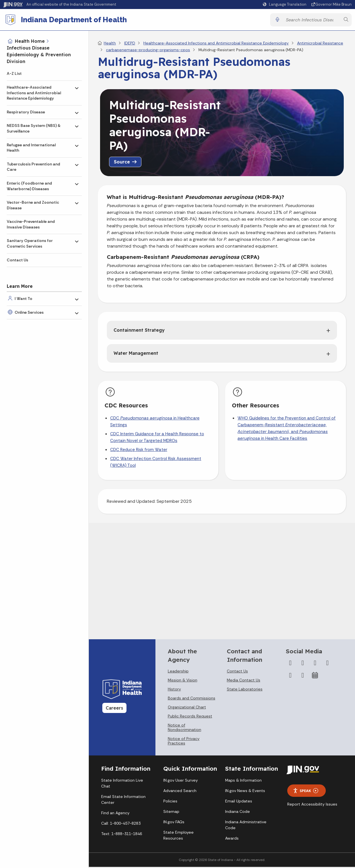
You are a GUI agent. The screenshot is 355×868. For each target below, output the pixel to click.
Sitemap (171, 814)
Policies (170, 803)
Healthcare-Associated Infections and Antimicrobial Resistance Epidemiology (34, 93)
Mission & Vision (183, 682)
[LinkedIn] (290, 678)
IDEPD (130, 45)
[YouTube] (327, 665)
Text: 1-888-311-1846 (122, 836)
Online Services (29, 312)
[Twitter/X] (303, 665)
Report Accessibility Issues (312, 806)
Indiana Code (238, 814)
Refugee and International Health (31, 148)
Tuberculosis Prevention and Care (33, 167)
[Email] (303, 678)
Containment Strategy (139, 332)
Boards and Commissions (192, 700)
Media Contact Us (244, 682)
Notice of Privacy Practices (184, 743)
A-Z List (14, 73)
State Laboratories (245, 691)
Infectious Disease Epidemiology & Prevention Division (39, 55)
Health (110, 45)
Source (122, 164)
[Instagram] (315, 665)
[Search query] (312, 21)
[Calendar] (315, 678)
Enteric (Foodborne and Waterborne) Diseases (29, 186)
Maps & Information (243, 782)
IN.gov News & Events (245, 793)
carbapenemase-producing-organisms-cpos (148, 52)
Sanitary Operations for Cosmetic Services (30, 243)
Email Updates (239, 803)
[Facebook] (290, 665)
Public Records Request (190, 718)
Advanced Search (180, 793)
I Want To (23, 299)
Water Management (136, 355)
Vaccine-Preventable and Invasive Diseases (31, 224)
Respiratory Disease (26, 112)
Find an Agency (115, 815)
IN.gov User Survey (181, 782)
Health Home (30, 41)
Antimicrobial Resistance (320, 45)
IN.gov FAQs (174, 824)
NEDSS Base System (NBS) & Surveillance (34, 128)
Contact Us (17, 260)
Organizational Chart (187, 709)
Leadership (178, 673)
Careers (114, 710)
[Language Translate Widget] (285, 5)
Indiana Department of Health (76, 21)
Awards (232, 840)
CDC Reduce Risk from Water (139, 452)
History (174, 691)
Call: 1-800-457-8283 (121, 826)
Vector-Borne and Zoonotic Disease (33, 205)
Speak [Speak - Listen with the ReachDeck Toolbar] (306, 793)
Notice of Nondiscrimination (185, 730)
